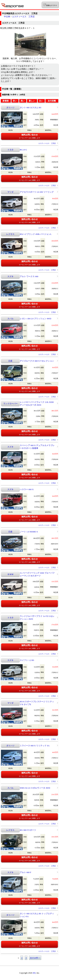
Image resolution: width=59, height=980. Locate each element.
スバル (10, 319)
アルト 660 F (25, 872)
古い (41, 101)
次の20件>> (35, 958)
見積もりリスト (50, 5)
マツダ (10, 192)
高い (23, 101)
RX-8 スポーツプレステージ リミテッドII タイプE (37, 703)
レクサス (10, 234)
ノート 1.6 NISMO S (29, 532)
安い (15, 101)
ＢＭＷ (10, 574)
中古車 (7, 17)
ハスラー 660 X (27, 489)
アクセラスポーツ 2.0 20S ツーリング (37, 192)
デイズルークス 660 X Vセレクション (37, 361)
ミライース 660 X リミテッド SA (35, 746)
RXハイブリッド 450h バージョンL (36, 234)
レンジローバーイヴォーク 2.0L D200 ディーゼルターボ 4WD (37, 403)
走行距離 (52, 101)
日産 (10, 361)
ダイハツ (10, 107)
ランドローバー (10, 403)
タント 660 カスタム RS (31, 107)
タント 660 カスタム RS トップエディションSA (37, 915)
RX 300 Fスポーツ (28, 830)
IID (34, 973)
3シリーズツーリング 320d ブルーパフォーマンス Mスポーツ (37, 574)
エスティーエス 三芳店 (23, 17)
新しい (32, 101)
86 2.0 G (23, 150)
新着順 (6, 101)
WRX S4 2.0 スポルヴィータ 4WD (35, 788)
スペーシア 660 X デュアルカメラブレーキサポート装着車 (37, 447)
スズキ (10, 276)
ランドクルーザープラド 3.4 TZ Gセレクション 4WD (37, 618)
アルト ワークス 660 (29, 276)
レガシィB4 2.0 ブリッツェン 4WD (35, 319)
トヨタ (10, 150)
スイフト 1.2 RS (27, 660)
